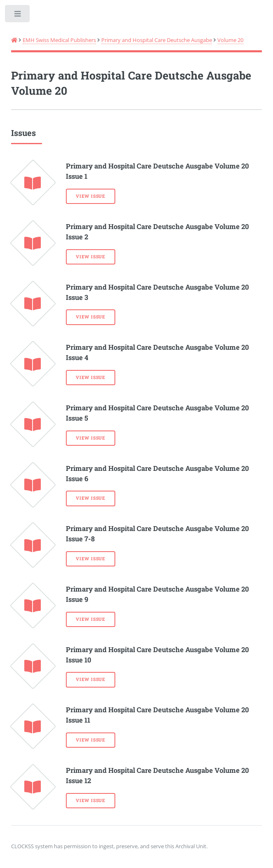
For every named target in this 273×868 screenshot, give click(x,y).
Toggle (18, 15)
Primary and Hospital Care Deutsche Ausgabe (157, 40)
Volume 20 (230, 40)
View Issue (91, 196)
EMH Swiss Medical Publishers (59, 40)
